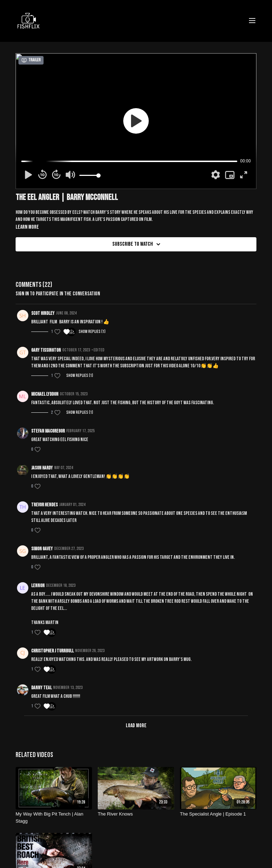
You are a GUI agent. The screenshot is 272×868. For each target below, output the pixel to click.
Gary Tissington (46, 350)
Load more (136, 726)
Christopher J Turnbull (52, 651)
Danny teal (41, 688)
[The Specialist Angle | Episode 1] (218, 814)
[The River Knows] (136, 814)
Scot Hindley (43, 313)
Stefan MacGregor (48, 431)
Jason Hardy (42, 468)
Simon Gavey (42, 549)
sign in (22, 294)
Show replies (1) (92, 332)
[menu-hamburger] (252, 21)
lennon (38, 586)
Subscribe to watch (137, 244)
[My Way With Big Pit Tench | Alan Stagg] (54, 817)
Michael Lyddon (45, 394)
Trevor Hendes (44, 505)
